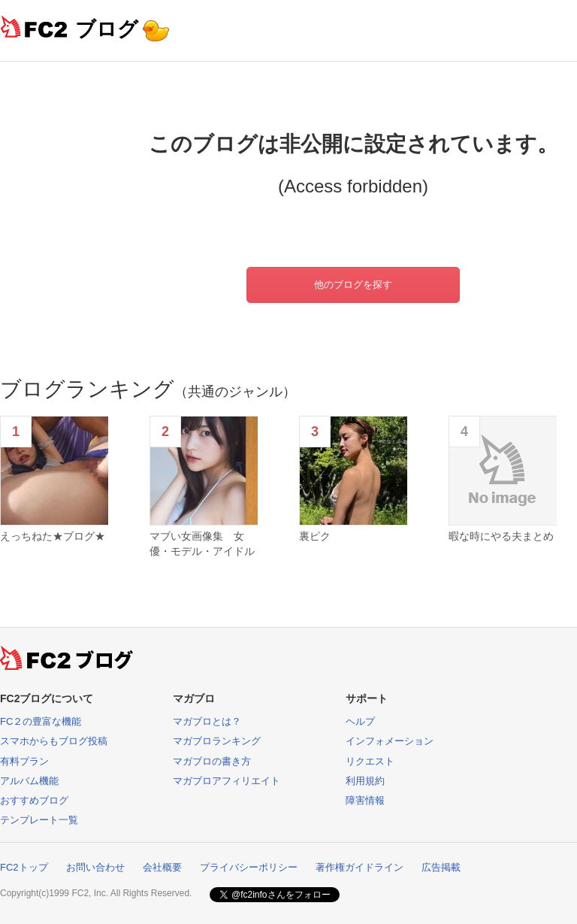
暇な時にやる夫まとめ (501, 536)
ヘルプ (360, 721)
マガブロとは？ (207, 721)
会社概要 (162, 867)
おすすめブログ (34, 800)
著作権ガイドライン (359, 867)
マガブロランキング (217, 741)
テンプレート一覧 (39, 820)
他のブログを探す (353, 285)
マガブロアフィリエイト (227, 781)
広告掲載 (441, 867)
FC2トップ (24, 867)
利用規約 (365, 781)
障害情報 (365, 800)
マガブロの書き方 (212, 761)
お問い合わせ (95, 867)
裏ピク (315, 536)
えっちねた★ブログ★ (53, 536)
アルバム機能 (29, 781)
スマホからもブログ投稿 (54, 741)
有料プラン (24, 761)
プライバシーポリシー (249, 867)
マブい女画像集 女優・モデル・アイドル (202, 544)
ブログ (107, 29)
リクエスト (370, 761)
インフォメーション (390, 741)
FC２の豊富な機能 (41, 721)
